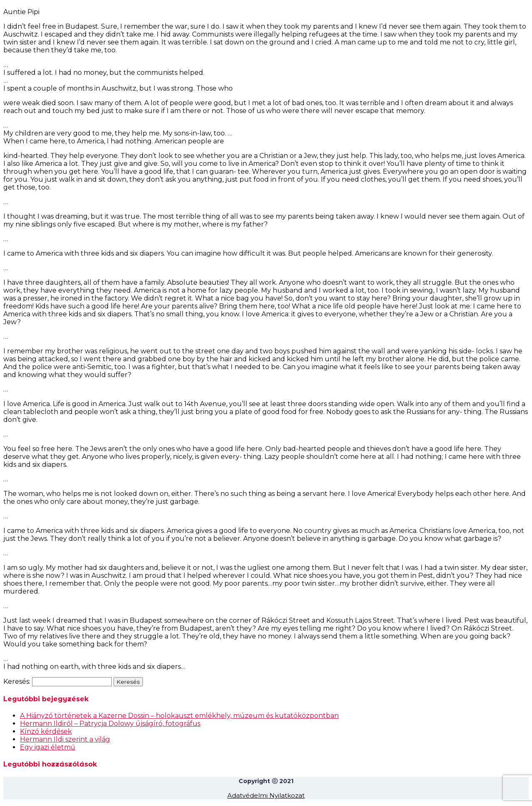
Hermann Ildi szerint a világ (65, 739)
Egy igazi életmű (48, 747)
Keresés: (17, 682)
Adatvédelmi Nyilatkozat (266, 795)
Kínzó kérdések (46, 731)
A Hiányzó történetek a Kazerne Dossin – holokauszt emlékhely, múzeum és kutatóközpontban (179, 716)
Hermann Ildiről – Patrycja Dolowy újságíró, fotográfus (110, 723)
